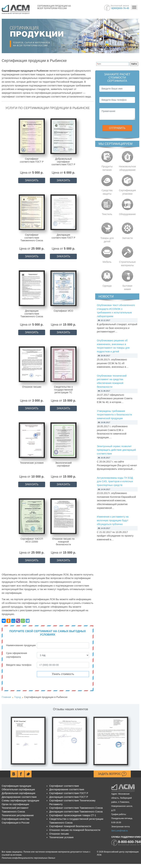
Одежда (107, 286)
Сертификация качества (15, 819)
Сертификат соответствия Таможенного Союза (76, 808)
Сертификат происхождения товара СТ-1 (73, 815)
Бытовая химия (127, 287)
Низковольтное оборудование (127, 168)
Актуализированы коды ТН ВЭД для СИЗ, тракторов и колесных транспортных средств (115, 481)
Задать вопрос (112, 774)
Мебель (107, 262)
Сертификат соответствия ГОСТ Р (69, 793)
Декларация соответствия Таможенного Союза (76, 812)
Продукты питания (107, 168)
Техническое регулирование (18, 815)
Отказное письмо (59, 834)
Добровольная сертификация (18, 793)
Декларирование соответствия (19, 797)
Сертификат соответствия (64, 786)
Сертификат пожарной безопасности (70, 826)
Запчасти (127, 238)
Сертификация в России (15, 823)
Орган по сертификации (15, 804)
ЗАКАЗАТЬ (32, 180)
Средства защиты (107, 192)
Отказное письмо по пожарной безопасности (75, 830)
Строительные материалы (127, 264)
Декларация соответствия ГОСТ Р (69, 797)
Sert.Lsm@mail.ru (119, 831)
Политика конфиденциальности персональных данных (28, 858)
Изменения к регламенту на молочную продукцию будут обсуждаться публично (113, 520)
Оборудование (127, 214)
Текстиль (107, 214)
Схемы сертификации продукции (20, 801)
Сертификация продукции (16, 786)
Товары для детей (107, 240)
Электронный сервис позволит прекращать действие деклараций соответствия (116, 450)
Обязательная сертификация (18, 789)
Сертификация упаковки (127, 192)
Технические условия (61, 837)
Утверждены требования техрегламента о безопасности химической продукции (114, 415)
